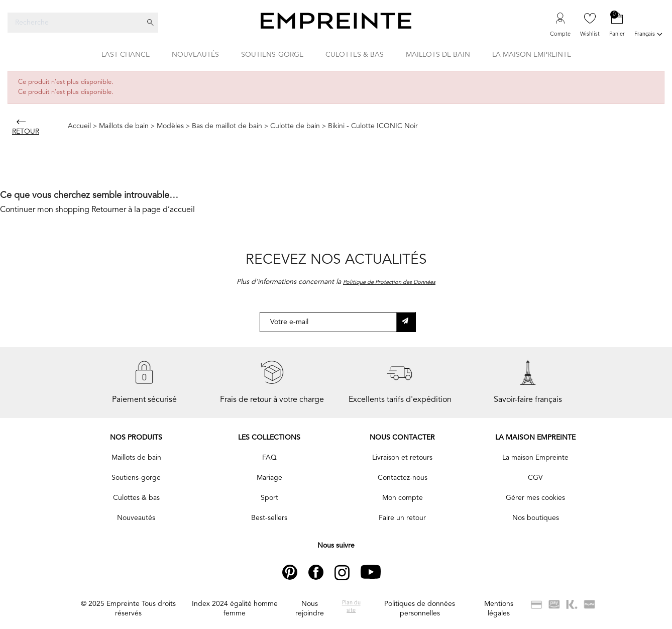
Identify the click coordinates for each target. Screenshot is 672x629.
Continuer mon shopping (45, 210)
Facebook (324, 572)
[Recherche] (75, 23)
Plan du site (351, 607)
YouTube (374, 572)
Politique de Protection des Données (389, 283)
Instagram (350, 572)
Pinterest (296, 572)
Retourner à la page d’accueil (143, 210)
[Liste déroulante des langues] (649, 35)
